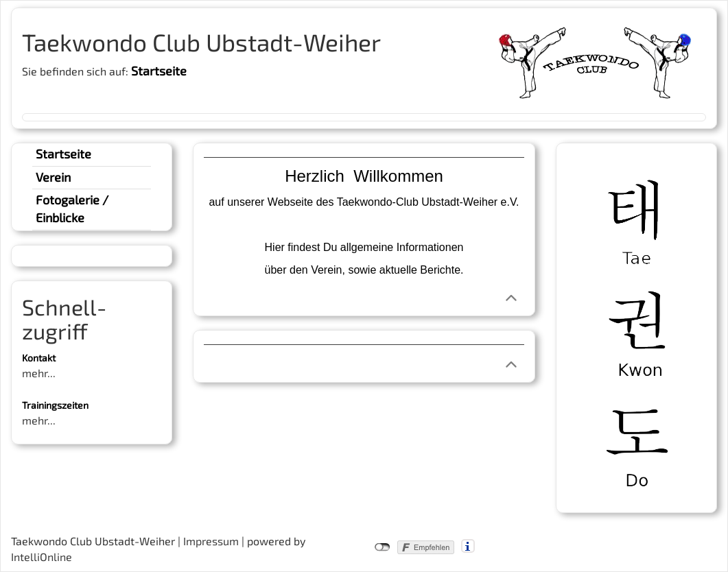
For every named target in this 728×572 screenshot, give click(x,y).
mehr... (39, 373)
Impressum (211, 541)
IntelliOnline (42, 557)
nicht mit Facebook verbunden (383, 547)
